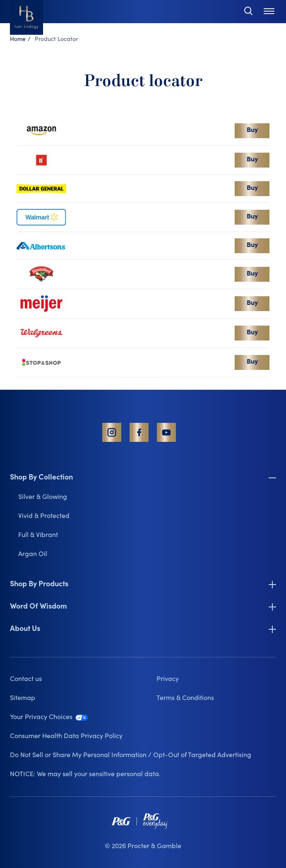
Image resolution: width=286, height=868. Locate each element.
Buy (252, 130)
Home (18, 40)
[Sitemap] (70, 698)
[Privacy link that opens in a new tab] (216, 679)
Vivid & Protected (44, 516)
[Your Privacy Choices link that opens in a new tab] (143, 717)
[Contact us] (70, 679)
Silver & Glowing (43, 497)
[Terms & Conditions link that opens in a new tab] (216, 698)
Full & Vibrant (38, 535)
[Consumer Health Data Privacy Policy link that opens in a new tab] (143, 736)
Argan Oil (33, 554)
